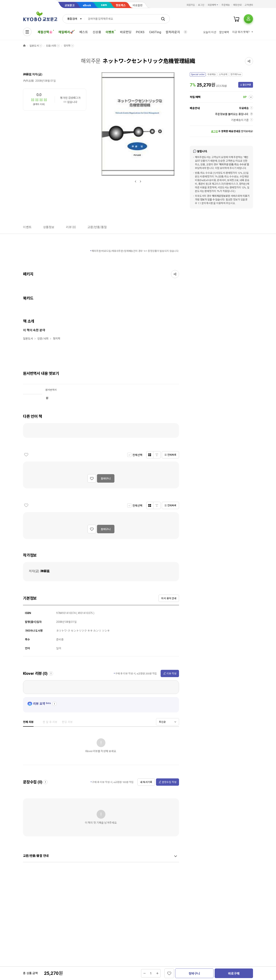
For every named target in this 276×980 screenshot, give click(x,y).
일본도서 (34, 46)
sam (104, 5)
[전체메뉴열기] (27, 32)
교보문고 (70, 5)
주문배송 (226, 5)
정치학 (67, 46)
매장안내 (237, 5)
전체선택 (137, 455)
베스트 (84, 32)
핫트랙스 (121, 5)
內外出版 (28, 81)
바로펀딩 (126, 32)
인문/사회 (51, 46)
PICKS (140, 32)
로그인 (201, 5)
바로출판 (138, 5)
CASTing (155, 32)
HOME (24, 46)
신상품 (97, 32)
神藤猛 (27, 74)
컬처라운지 (173, 32)
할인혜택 (224, 32)
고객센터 (249, 5)
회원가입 (191, 5)
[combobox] (74, 19)
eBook (87, 5)
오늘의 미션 (210, 32)
